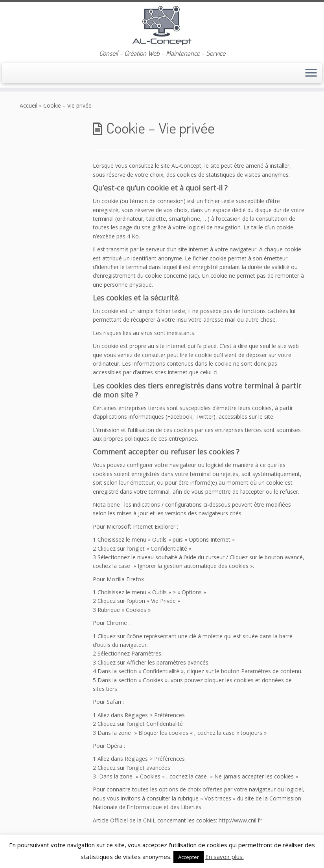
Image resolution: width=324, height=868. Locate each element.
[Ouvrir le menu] (311, 73)
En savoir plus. (225, 857)
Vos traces (218, 798)
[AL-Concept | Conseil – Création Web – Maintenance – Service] (162, 26)
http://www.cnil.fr (240, 820)
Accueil (29, 105)
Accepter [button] (189, 857)
